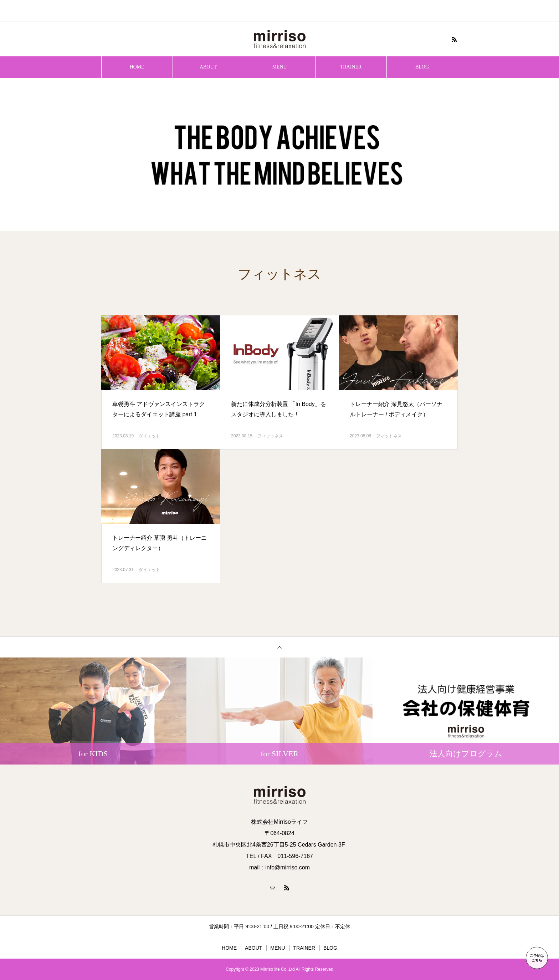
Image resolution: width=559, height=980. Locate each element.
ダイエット (149, 436)
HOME (137, 67)
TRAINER (351, 67)
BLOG (422, 67)
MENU (279, 67)
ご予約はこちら (537, 958)
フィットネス (270, 436)
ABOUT (208, 67)
